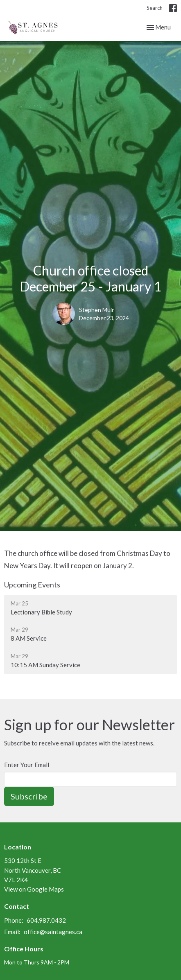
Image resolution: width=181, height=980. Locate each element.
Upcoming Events (32, 585)
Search (155, 8)
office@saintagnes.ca (53, 932)
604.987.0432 (46, 920)
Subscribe (29, 796)
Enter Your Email (27, 765)
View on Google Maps (34, 889)
